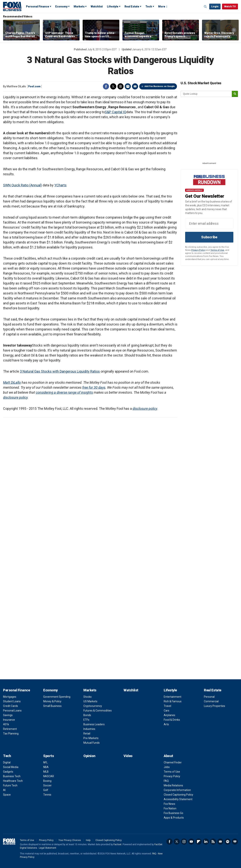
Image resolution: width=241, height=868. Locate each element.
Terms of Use (217, 250)
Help (88, 840)
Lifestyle (113, 7)
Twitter (113, 86)
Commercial (211, 701)
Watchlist (97, 7)
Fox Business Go (173, 813)
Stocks (88, 697)
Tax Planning (11, 734)
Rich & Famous (173, 701)
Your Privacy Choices (70, 840)
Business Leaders (94, 724)
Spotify (228, 842)
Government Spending (57, 697)
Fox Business (12, 6)
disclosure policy (15, 397)
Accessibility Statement (178, 799)
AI (4, 790)
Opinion (89, 756)
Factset (117, 844)
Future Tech (10, 785)
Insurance (9, 720)
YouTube (191, 842)
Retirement (10, 729)
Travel (167, 706)
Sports (48, 756)
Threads (120, 86)
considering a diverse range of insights (64, 392)
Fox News (169, 804)
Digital (7, 762)
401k (6, 724)
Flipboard (199, 842)
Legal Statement (48, 848)
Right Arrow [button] (234, 30)
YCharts (60, 185)
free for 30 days (94, 387)
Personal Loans (12, 711)
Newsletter (220, 842)
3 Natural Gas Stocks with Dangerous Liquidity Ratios (60, 371)
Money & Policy (52, 701)
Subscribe (209, 237)
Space (7, 795)
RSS (213, 842)
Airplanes (169, 715)
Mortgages (10, 697)
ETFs (86, 720)
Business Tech (12, 776)
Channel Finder (173, 762)
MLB (46, 772)
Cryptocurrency (93, 706)
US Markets (90, 701)
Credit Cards (11, 706)
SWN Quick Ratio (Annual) (22, 185)
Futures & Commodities (98, 711)
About (168, 756)
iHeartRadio (235, 842)
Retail (87, 734)
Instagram (184, 842)
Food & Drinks (172, 720)
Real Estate (132, 7)
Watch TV (230, 6)
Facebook (106, 86)
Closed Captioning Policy (178, 795)
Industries (89, 729)
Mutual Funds (92, 743)
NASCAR (49, 776)
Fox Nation (170, 808)
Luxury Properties (215, 706)
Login (215, 6)
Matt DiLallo (12, 382)
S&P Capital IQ (116, 112)
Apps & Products (174, 818)
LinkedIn (206, 842)
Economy (61, 7)
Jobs (167, 767)
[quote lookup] (206, 94)
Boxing (47, 781)
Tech (149, 7)
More (162, 7)
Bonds (87, 715)
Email (135, 86)
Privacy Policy (198, 250)
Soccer (47, 785)
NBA (46, 767)
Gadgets (8, 772)
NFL (45, 762)
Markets (79, 7)
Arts (166, 724)
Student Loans (12, 701)
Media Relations (173, 785)
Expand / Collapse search (205, 7)
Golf (46, 790)
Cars (167, 711)
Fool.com (34, 86)
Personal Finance (38, 7)
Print (128, 86)
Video (128, 756)
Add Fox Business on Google (160, 86)
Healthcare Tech (13, 781)
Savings (8, 715)
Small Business (52, 706)
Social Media (11, 767)
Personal (209, 697)
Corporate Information (177, 790)
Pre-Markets (91, 738)
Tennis (47, 795)
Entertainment (173, 697)
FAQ (166, 781)
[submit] (235, 94)
